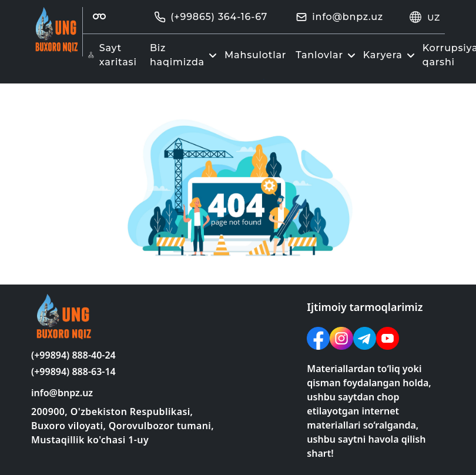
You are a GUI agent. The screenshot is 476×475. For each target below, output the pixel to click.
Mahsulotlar (255, 55)
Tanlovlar (327, 55)
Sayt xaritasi (112, 55)
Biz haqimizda (185, 55)
